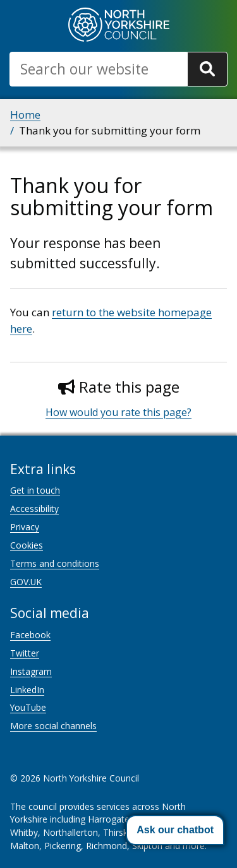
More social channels (53, 726)
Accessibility (34, 508)
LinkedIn (27, 690)
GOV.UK (26, 582)
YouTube (28, 707)
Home (25, 115)
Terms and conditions (55, 563)
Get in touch (35, 490)
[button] (175, 830)
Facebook (30, 635)
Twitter (25, 653)
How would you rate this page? (118, 412)
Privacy (25, 527)
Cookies (27, 545)
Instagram (31, 671)
